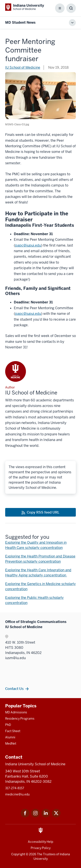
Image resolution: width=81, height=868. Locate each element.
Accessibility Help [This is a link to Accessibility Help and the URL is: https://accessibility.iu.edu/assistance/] (40, 842)
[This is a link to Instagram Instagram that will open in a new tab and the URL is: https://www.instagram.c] (35, 816)
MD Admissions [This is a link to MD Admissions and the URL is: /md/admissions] (16, 712)
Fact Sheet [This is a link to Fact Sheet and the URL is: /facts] (13, 731)
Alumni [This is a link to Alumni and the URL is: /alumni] (10, 737)
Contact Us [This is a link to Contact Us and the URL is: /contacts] (14, 689)
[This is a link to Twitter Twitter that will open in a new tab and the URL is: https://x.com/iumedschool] (56, 816)
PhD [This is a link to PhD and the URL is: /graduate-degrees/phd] (8, 725)
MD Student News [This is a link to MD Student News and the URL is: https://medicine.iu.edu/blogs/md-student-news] (20, 23)
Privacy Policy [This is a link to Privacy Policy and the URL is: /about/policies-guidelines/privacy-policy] (41, 848)
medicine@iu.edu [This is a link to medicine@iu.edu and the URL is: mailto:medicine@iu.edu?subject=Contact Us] (17, 794)
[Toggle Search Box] (71, 8)
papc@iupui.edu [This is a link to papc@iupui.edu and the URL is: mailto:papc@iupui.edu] (28, 245)
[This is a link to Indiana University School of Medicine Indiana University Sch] (25, 7)
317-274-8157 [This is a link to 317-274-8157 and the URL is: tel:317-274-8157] (15, 788)
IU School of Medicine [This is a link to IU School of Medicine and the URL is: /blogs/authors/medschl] (23, 68)
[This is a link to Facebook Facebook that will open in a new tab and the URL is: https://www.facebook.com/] (25, 816)
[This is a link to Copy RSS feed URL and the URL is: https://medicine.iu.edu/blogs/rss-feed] (40, 512)
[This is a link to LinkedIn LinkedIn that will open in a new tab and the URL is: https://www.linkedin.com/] (46, 816)
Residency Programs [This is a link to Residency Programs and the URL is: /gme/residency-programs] (20, 719)
